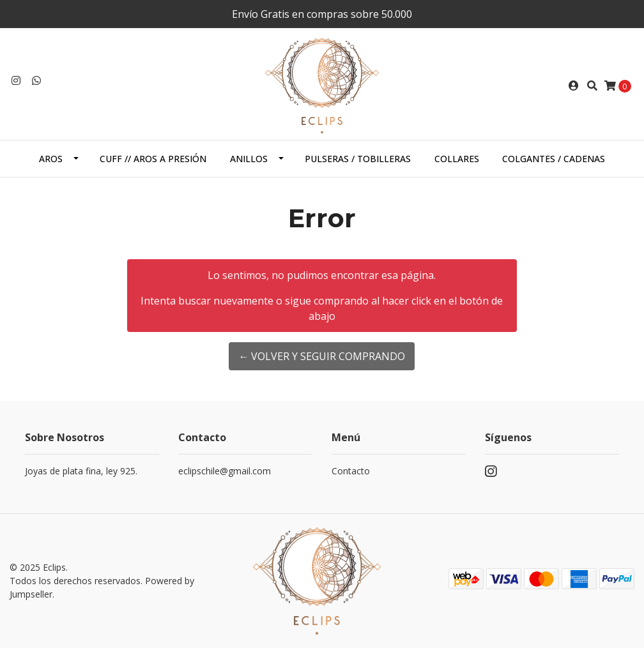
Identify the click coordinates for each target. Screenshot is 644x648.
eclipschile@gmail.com (225, 471)
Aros (51, 159)
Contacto (351, 471)
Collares (457, 159)
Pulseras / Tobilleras (358, 159)
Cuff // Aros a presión (153, 159)
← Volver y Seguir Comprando (322, 356)
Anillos (249, 159)
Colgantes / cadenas (554, 159)
